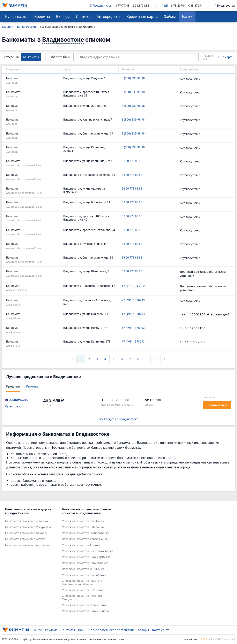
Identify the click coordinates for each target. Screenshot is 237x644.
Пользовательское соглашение (112, 630)
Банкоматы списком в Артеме (25, 539)
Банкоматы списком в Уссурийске (28, 527)
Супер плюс (13, 407)
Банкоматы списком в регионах (27, 521)
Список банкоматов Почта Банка (84, 605)
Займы (170, 16)
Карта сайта (161, 630)
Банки (187, 16)
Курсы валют (17, 16)
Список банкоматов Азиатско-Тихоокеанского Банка (82, 583)
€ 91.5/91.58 (141, 6)
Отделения (12, 57)
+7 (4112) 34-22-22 (134, 286)
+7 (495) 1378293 (133, 300)
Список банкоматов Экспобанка (84, 575)
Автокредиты (108, 16)
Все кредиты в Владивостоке (118, 419)
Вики (82, 630)
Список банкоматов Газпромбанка (86, 533)
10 (156, 359)
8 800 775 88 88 (132, 161)
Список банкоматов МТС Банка (83, 569)
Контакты (68, 630)
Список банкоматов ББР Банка (83, 590)
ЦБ (165, 6)
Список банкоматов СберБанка (83, 521)
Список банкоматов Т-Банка (81, 545)
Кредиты (42, 16)
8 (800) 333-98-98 (133, 78)
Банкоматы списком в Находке (26, 533)
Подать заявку (217, 405)
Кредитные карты (142, 16)
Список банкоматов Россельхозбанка (88, 551)
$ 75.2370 (177, 6)
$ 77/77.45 (122, 6)
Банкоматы (31, 57)
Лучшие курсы (101, 6)
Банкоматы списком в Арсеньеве (28, 545)
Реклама (51, 630)
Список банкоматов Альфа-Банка (85, 539)
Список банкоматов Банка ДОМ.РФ (86, 557)
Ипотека (83, 16)
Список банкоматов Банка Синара (85, 611)
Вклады (63, 16)
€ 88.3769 (195, 6)
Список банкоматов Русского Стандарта (82, 598)
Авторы (143, 630)
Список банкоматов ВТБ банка (83, 527)
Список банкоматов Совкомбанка (85, 563)
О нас (38, 630)
